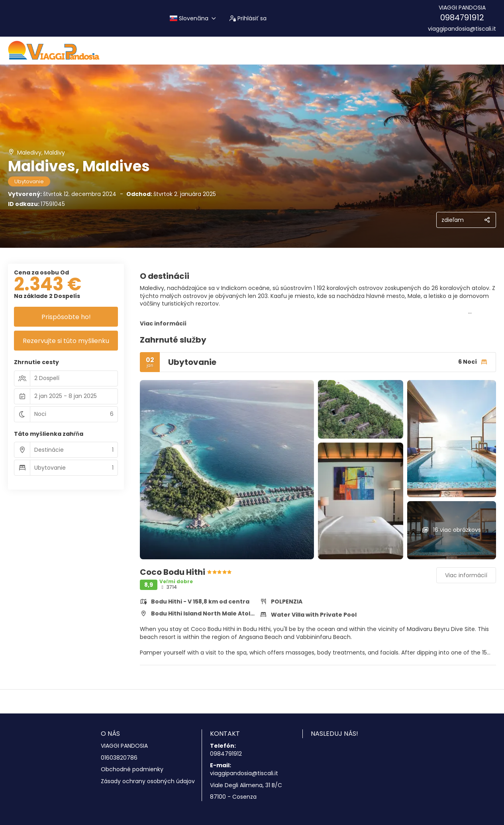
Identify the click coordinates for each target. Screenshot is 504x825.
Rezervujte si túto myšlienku (66, 341)
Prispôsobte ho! (66, 317)
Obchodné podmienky (132, 769)
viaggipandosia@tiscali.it (462, 29)
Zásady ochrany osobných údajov (148, 781)
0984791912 (462, 18)
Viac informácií (163, 323)
